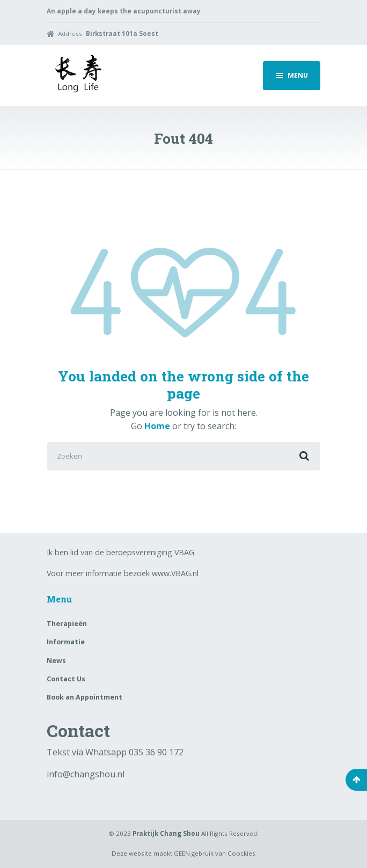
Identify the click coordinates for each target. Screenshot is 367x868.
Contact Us (66, 679)
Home (157, 426)
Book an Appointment (85, 697)
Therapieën (67, 624)
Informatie (66, 642)
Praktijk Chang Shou (166, 833)
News (56, 661)
